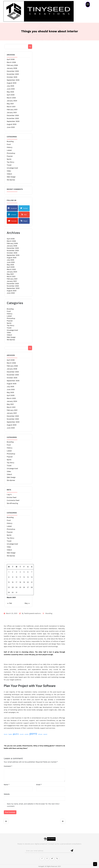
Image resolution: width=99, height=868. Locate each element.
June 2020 (11, 127)
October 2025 (12, 77)
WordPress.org (12, 503)
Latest (9, 150)
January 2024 (12, 101)
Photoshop (11, 153)
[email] (47, 851)
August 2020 (12, 124)
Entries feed (12, 497)
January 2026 (12, 68)
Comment (8, 766)
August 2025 (12, 83)
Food (9, 144)
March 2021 (11, 107)
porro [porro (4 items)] (33, 734)
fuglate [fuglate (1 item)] (10, 734)
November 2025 (13, 74)
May (27, 603)
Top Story (10, 162)
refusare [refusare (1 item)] (40, 734)
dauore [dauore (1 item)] (6, 734)
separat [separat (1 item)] (45, 734)
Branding (10, 141)
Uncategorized (12, 168)
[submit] (72, 851)
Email (39, 785)
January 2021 (12, 112)
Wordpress (11, 180)
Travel (9, 165)
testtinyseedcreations (32, 613)
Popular (10, 156)
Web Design (11, 177)
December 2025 (13, 71)
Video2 (9, 174)
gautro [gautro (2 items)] (16, 734)
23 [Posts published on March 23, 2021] (13, 587)
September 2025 (13, 80)
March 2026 (11, 62)
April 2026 (11, 59)
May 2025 (10, 92)
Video (9, 171)
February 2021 (12, 110)
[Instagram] (47, 859)
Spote (9, 159)
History (10, 147)
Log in (9, 494)
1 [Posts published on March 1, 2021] (9, 572)
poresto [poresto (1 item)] (27, 734)
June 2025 (11, 89)
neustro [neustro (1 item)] (22, 734)
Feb (9, 603)
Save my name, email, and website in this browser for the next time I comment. (33, 805)
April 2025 (11, 95)
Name (7, 785)
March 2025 (11, 98)
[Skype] (57, 859)
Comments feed (13, 500)
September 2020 (13, 121)
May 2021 (10, 104)
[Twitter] (52, 859)
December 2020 (13, 115)
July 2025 (10, 86)
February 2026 (12, 65)
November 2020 (13, 118)
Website (7, 794)
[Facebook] (42, 859)
